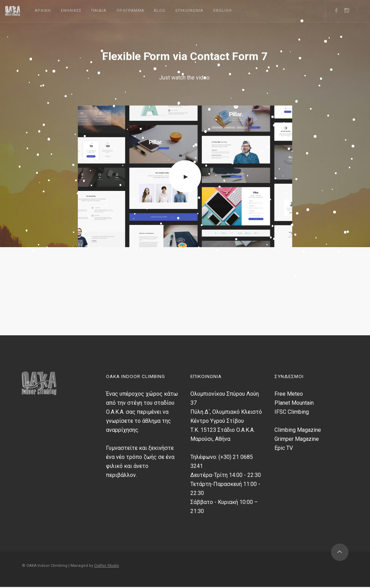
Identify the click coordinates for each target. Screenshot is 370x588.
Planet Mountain (294, 403)
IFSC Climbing (292, 412)
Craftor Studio (107, 566)
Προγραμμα (130, 11)
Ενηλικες (71, 11)
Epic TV (284, 448)
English (223, 11)
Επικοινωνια (189, 11)
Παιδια (99, 11)
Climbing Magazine (298, 430)
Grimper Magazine (297, 439)
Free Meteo (289, 394)
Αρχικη (43, 11)
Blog (160, 11)
